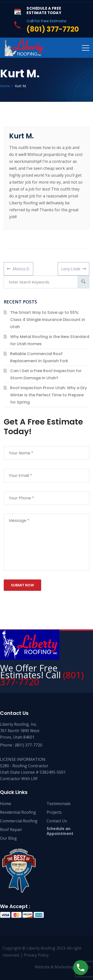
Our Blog (8, 838)
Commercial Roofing (19, 821)
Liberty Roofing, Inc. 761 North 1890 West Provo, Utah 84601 (20, 731)
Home (6, 804)
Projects (54, 812)
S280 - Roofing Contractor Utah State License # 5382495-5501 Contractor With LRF (33, 772)
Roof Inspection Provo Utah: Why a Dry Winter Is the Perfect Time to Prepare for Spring (48, 395)
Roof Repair (11, 830)
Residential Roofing (18, 812)
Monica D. (21, 267)
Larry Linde (71, 267)
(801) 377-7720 (29, 745)
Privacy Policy (36, 955)
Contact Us (57, 821)
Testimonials (59, 804)
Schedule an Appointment (60, 831)
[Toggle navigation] (86, 48)
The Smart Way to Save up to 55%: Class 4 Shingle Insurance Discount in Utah (48, 320)
